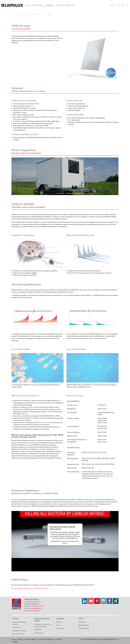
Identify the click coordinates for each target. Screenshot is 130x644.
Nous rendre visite (18, 634)
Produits (59, 622)
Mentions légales (84, 628)
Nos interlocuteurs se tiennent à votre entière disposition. (30, 588)
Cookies (15, 642)
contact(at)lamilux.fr (35, 608)
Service (59, 625)
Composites (16, 627)
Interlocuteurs (39, 633)
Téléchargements (84, 625)
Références (38, 630)
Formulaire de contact (19, 631)
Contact (112, 5)
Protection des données (45, 639)
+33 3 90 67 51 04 (37, 606)
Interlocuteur (60, 628)
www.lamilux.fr (35, 611)
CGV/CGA (82, 622)
